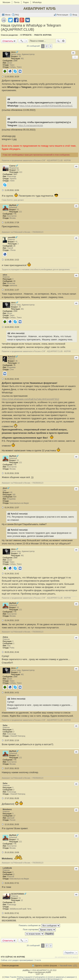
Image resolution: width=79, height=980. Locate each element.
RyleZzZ (12, 357)
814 (15, 497)
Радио (26, 2)
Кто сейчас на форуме (13, 957)
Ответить (8, 41)
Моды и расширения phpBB (39, 972)
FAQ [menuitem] (17, 15)
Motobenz (7, 809)
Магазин (6, 2)
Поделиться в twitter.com (10, 20)
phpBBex (26, 970)
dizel (5, 488)
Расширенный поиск (63, 41)
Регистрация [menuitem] (62, 15)
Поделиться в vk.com (28, 20)
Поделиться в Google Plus (22, 20)
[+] (3, 977)
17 (14, 816)
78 (14, 365)
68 (14, 902)
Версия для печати (4, 20)
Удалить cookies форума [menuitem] (46, 965)
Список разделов (10, 965)
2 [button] (47, 46)
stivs (5, 275)
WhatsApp (37, 2)
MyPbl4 (13, 205)
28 (14, 246)
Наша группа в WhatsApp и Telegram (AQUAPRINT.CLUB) (31, 27)
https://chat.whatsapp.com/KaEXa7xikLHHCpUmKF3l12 (30, 399)
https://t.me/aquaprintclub (31, 125)
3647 (15, 174)
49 (14, 281)
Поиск (58, 41)
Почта (17, 2)
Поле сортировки (39, 930)
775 (15, 214)
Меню (8, 15)
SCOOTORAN (18, 894)
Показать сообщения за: (39, 926)
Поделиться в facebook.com (16, 20)
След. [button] (51, 46)
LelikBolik (7, 868)
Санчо (12, 166)
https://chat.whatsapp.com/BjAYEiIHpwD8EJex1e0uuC (46, 106)
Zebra (5, 637)
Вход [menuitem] (75, 15)
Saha (5, 725)
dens (13, 52)
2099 (15, 61)
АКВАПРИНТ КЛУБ (39, 9)
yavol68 (11, 237)
